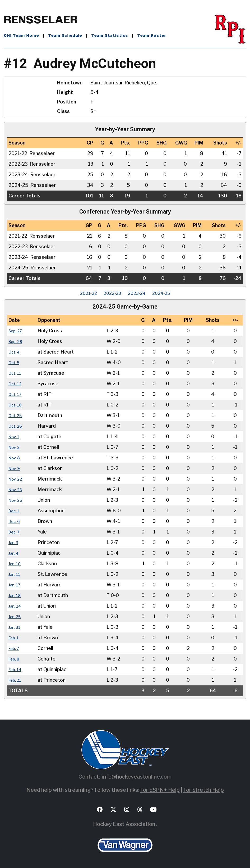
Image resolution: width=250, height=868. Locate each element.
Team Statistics (110, 36)
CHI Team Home (22, 36)
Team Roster (152, 36)
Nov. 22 (17, 479)
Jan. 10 (16, 564)
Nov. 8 (16, 458)
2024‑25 (170, 293)
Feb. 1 (15, 638)
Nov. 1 (15, 437)
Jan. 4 (15, 553)
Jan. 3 (15, 542)
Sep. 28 (17, 341)
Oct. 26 (17, 426)
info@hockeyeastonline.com (137, 777)
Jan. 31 (16, 627)
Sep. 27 (17, 331)
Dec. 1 (15, 511)
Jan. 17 (16, 585)
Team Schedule (65, 36)
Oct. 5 (15, 362)
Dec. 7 (15, 532)
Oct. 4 (15, 352)
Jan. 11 (15, 574)
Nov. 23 (17, 489)
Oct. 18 (17, 405)
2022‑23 (110, 293)
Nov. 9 (16, 468)
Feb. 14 (17, 669)
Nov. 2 (15, 447)
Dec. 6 (16, 521)
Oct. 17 (16, 394)
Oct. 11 (16, 373)
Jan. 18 (16, 595)
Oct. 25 (17, 415)
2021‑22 (80, 293)
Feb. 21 (16, 680)
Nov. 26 (17, 500)
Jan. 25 (16, 616)
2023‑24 (140, 293)
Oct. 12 (16, 384)
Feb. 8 (15, 659)
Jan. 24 (16, 606)
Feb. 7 (15, 648)
